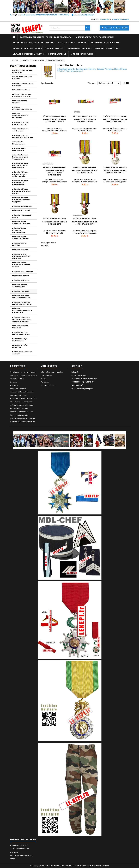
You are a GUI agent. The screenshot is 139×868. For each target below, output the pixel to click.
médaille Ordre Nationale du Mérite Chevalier (21, 256)
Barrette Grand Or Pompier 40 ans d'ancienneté (55, 173)
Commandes (46, 375)
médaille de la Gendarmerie (19, 149)
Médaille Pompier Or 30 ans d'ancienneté (55, 223)
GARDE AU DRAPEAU (54, 48)
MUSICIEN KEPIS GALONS (82, 54)
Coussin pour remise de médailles (23, 84)
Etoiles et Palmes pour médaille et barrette (22, 95)
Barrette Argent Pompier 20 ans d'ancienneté (115, 120)
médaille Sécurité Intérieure (20, 327)
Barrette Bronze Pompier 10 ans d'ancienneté (55, 120)
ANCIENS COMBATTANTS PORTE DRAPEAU (95, 37)
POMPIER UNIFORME (57, 54)
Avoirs (43, 379)
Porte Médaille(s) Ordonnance (20, 340)
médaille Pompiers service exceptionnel (21, 297)
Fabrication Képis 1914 (19, 845)
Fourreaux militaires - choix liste (23, 399)
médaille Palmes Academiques (20, 286)
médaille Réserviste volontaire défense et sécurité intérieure (22, 319)
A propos (14, 385)
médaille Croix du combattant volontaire (23, 136)
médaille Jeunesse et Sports (22, 216)
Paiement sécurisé (18, 389)
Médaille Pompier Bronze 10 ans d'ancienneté (85, 172)
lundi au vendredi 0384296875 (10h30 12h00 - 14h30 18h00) (45, 15)
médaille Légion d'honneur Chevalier (21, 223)
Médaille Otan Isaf (20, 276)
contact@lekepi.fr (87, 15)
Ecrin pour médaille (21, 90)
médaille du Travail (21, 211)
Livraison (14, 382)
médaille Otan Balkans (22, 271)
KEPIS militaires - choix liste (21, 402)
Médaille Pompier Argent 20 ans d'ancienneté (115, 172)
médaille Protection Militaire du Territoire (22, 303)
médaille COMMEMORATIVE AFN (22, 108)
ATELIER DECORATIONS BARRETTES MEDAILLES (33, 43)
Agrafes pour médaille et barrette (22, 71)
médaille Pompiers (21, 291)
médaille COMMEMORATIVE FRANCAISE (20, 116)
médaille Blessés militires (20, 102)
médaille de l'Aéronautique (19, 143)
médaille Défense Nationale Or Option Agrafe (21, 191)
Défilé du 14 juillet (17, 379)
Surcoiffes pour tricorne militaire (23, 375)
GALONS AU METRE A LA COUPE (26, 48)
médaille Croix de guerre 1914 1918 (20, 123)
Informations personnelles (52, 372)
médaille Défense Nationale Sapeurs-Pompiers (21, 200)
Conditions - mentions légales (23, 372)
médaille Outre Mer (21, 280)
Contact (77, 366)
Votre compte (49, 366)
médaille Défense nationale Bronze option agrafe (20, 174)
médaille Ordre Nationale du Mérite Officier (21, 265)
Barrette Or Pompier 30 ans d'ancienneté (85, 120)
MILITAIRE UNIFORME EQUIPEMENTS (28, 54)
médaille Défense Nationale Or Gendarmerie (20, 183)
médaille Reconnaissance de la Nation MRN (22, 311)
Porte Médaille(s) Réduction (20, 346)
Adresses (45, 382)
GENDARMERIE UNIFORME (79, 48)
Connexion (105, 19)
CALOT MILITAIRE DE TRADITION (72, 43)
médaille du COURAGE (22, 206)
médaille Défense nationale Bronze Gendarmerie (20, 165)
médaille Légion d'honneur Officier (20, 238)
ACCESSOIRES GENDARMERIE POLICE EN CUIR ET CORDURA (46, 37)
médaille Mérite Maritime (19, 244)
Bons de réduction (48, 385)
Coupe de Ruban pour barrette (22, 78)
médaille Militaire (20, 250)
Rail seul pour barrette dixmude (22, 353)
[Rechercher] (70, 28)
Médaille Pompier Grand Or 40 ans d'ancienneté (85, 223)
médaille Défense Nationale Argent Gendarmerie (20, 157)
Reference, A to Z (109, 83)
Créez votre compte (120, 19)
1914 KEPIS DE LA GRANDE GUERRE (106, 43)
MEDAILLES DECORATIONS (106, 48)
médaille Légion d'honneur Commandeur (19, 230)
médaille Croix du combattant (20, 130)
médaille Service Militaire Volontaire (21, 333)
